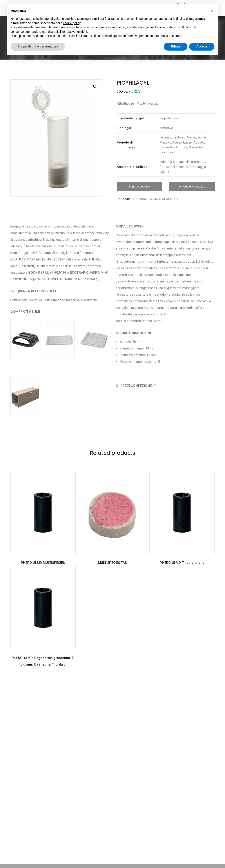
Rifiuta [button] (176, 46)
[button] (140, 187)
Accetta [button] (202, 46)
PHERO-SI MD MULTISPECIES (43, 563)
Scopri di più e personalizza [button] (38, 46)
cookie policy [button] (72, 23)
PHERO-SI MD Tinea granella (182, 563)
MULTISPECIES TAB (112, 563)
